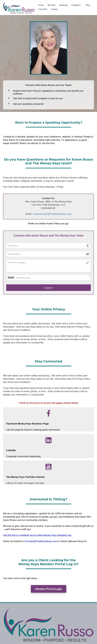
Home (41, 5)
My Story (52, 5)
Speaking (63, 5)
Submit (48, 288)
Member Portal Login (49, 589)
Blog (88, 5)
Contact (54, 9)
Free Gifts (43, 9)
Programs (76, 5)
